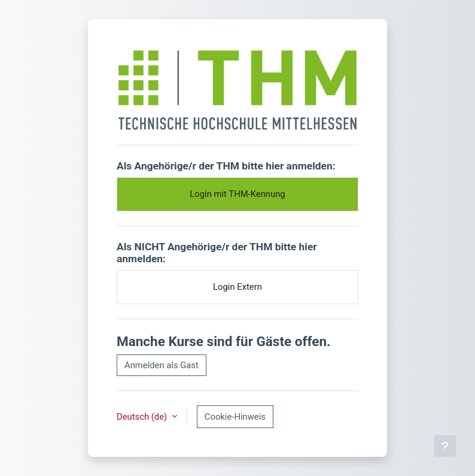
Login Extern (237, 287)
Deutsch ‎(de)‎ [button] (143, 417)
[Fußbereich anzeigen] (445, 446)
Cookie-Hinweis (235, 417)
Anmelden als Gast (162, 365)
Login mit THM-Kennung (237, 194)
